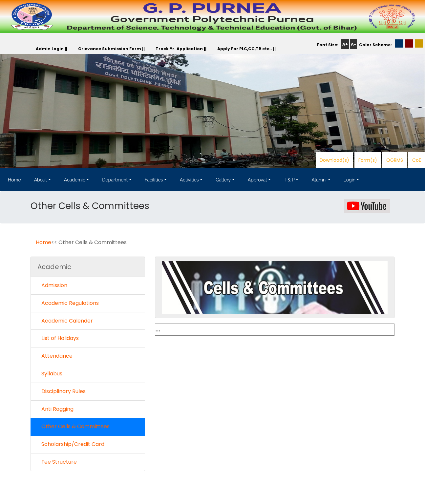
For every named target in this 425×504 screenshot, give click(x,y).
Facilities (154, 180)
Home (14, 180)
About (41, 180)
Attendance (55, 356)
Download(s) (334, 160)
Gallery (223, 180)
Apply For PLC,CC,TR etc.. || (246, 49)
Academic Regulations (68, 303)
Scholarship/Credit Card (71, 444)
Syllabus (50, 374)
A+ (345, 44)
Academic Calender (65, 321)
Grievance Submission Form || (111, 49)
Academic (75, 180)
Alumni (319, 180)
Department (115, 180)
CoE (417, 160)
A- (353, 44)
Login (350, 180)
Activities (189, 180)
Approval (257, 180)
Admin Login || (52, 49)
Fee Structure (57, 462)
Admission (52, 285)
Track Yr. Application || (181, 49)
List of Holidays (58, 338)
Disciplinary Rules (62, 391)
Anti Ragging (55, 409)
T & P (289, 180)
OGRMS (395, 160)
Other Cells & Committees (74, 426)
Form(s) (368, 160)
